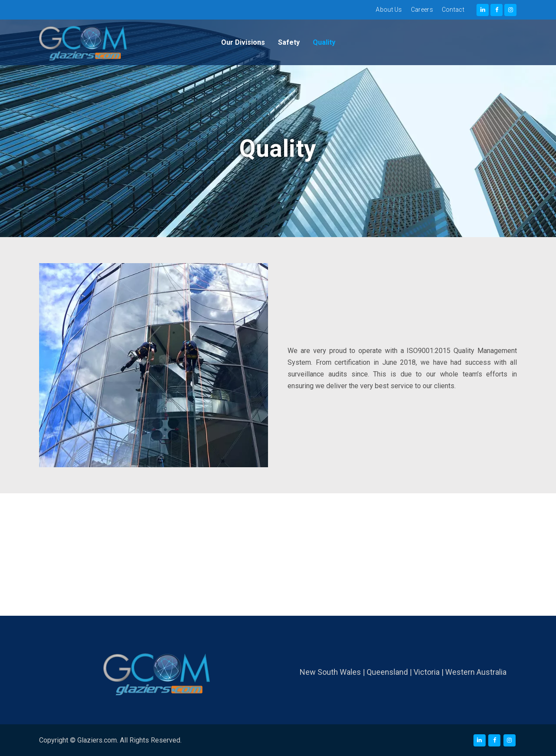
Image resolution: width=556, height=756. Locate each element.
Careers (422, 10)
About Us (389, 10)
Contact (453, 10)
